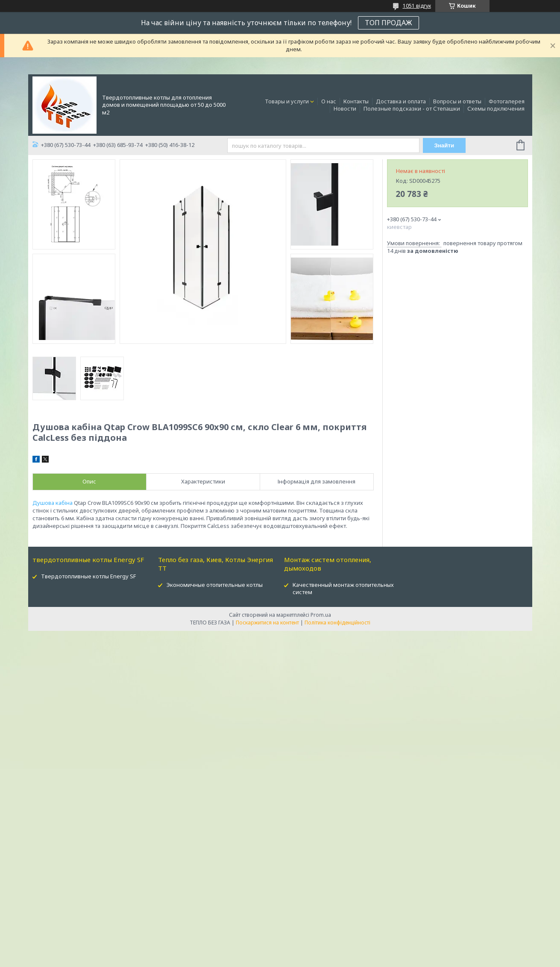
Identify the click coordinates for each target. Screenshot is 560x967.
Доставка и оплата (401, 101)
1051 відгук (417, 6)
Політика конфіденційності (337, 623)
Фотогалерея (507, 101)
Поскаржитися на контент (267, 623)
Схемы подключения (496, 108)
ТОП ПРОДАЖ (388, 23)
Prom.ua (321, 615)
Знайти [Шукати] (444, 145)
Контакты (356, 101)
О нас (329, 101)
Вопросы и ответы (457, 101)
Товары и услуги (287, 101)
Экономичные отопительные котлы (215, 585)
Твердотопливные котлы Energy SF (88, 576)
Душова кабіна (53, 503)
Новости (345, 108)
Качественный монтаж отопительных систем (343, 588)
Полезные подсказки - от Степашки (412, 108)
